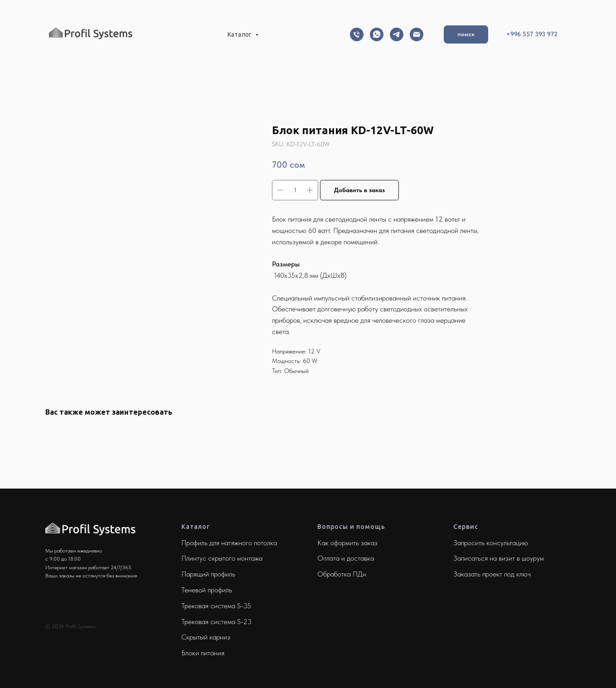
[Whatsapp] (377, 34)
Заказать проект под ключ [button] (492, 574)
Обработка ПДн (342, 574)
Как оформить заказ (347, 543)
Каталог (240, 34)
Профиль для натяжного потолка (229, 543)
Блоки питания (203, 653)
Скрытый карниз (206, 637)
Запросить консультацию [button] (491, 543)
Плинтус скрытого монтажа (222, 558)
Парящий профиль (208, 574)
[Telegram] (397, 34)
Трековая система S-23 (216, 622)
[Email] (417, 34)
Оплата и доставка (346, 558)
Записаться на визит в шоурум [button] (499, 558)
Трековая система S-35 (216, 606)
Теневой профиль (207, 590)
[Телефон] (357, 34)
